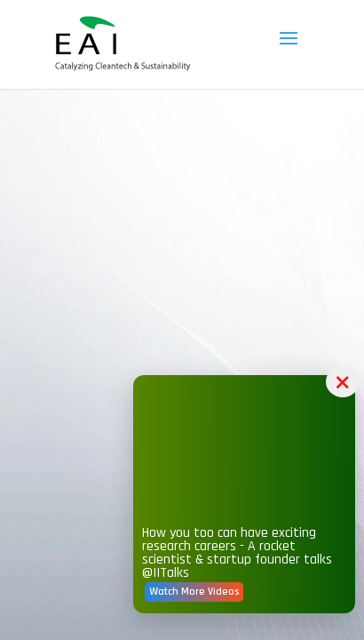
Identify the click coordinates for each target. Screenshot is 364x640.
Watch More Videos (231, 616)
